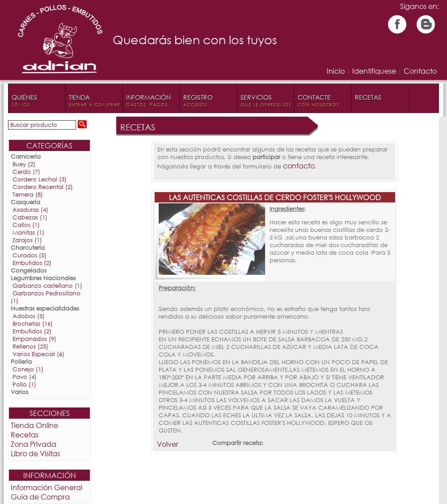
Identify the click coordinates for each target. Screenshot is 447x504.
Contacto (420, 71)
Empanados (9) (34, 339)
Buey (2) (24, 164)
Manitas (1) (28, 233)
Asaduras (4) (30, 210)
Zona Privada (34, 444)
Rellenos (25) (30, 346)
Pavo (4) (25, 377)
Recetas (25, 435)
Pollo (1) (24, 384)
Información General (46, 487)
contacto (299, 166)
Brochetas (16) (33, 324)
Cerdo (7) (26, 172)
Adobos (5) (29, 316)
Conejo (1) (28, 369)
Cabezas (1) (30, 217)
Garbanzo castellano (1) (47, 286)
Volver (168, 444)
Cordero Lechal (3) (40, 179)
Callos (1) (26, 225)
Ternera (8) (28, 195)
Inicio (336, 71)
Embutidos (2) (32, 263)
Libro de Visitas (35, 453)
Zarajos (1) (27, 240)
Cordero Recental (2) (43, 187)
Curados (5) (30, 255)
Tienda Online (34, 425)
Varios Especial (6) (38, 354)
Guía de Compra (40, 497)
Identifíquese (374, 71)
